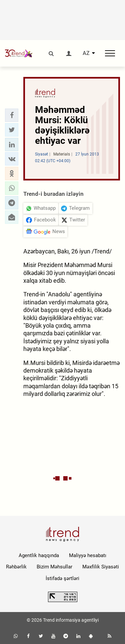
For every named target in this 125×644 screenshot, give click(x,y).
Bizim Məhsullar (54, 567)
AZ (86, 53)
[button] (12, 115)
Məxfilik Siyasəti (101, 567)
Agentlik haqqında (39, 555)
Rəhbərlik (16, 567)
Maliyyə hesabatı (88, 555)
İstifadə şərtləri (62, 578)
